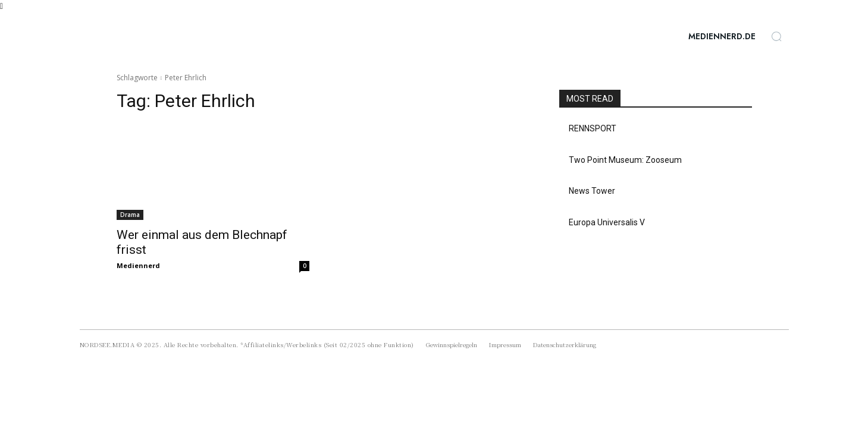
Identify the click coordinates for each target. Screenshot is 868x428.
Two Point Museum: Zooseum (625, 160)
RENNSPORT (593, 128)
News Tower (592, 191)
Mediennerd (138, 265)
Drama (130, 215)
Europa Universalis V (607, 222)
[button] (776, 36)
